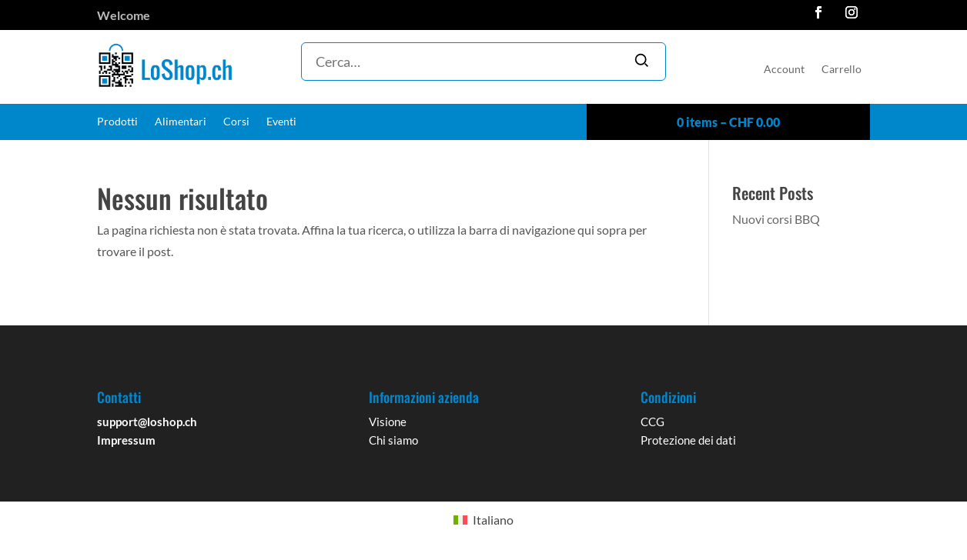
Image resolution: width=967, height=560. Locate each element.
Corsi (236, 122)
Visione (388, 422)
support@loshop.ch (147, 422)
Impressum (126, 440)
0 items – (728, 122)
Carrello (842, 70)
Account (784, 70)
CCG (652, 422)
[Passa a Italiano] (483, 520)
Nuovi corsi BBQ (776, 219)
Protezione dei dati (688, 440)
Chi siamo (393, 440)
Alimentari (181, 122)
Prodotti (117, 122)
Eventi (281, 122)
